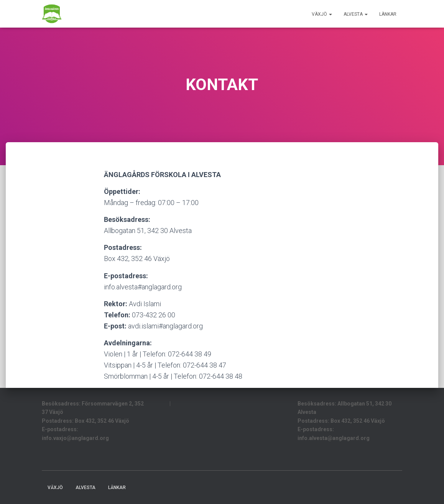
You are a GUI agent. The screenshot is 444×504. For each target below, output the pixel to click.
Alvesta (356, 14)
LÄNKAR (388, 14)
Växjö (322, 14)
